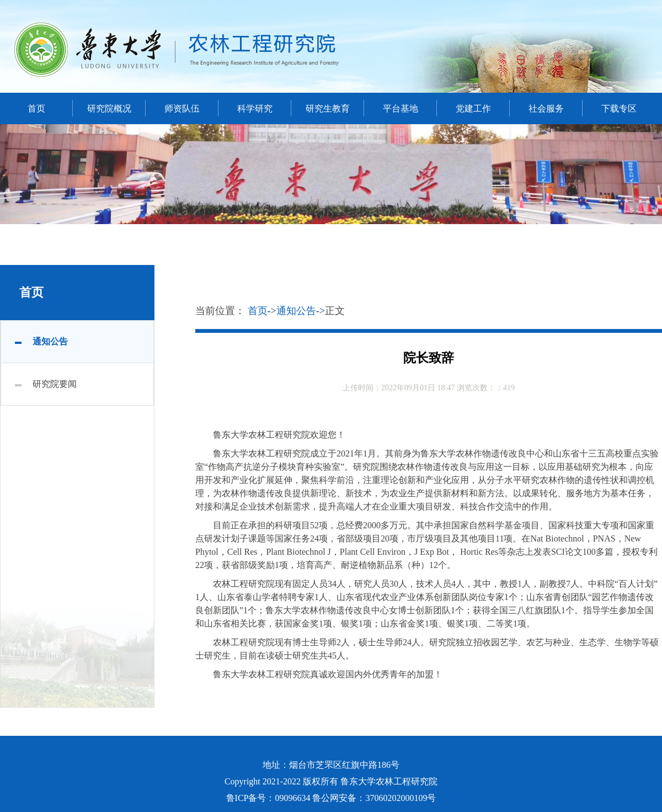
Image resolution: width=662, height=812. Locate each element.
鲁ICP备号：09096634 (268, 798)
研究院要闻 (55, 384)
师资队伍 (182, 108)
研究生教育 (328, 108)
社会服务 (546, 108)
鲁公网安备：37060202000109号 (374, 798)
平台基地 (401, 108)
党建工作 (473, 108)
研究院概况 (109, 108)
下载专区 (619, 108)
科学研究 (255, 108)
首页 (36, 108)
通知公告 (50, 341)
